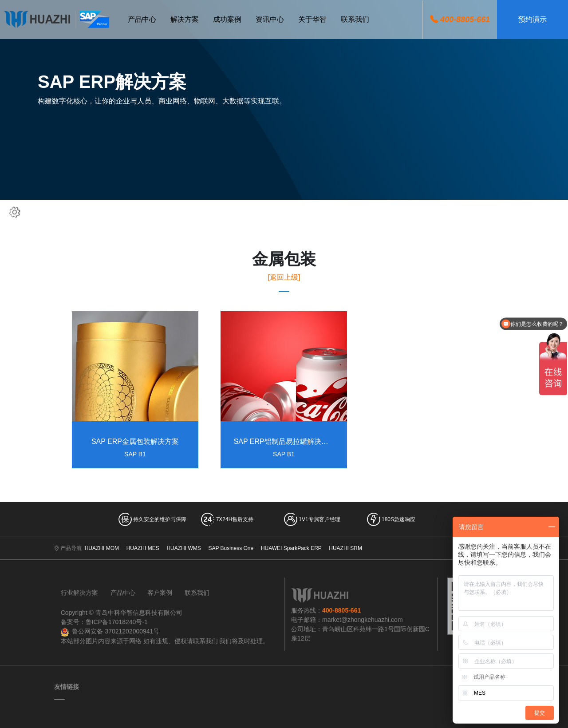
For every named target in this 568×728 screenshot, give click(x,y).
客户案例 (160, 593)
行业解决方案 (79, 593)
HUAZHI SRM (345, 548)
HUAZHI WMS (183, 548)
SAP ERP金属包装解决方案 (135, 442)
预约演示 (532, 19)
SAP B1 (135, 455)
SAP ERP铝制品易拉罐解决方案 (284, 442)
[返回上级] (284, 277)
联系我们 (197, 593)
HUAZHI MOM (102, 548)
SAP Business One (231, 548)
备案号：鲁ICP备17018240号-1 (104, 622)
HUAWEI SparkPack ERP (291, 548)
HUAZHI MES (143, 548)
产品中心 (123, 593)
